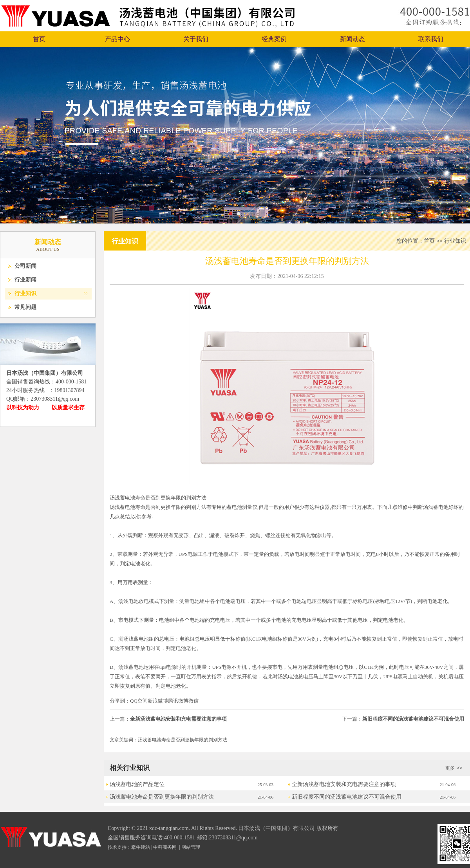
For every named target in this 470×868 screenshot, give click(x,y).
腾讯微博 (178, 701)
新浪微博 (158, 701)
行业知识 (25, 293)
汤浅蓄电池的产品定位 (137, 784)
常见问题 (25, 307)
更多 (455, 768)
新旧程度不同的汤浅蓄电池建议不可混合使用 (413, 719)
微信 (193, 701)
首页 (39, 39)
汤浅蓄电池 (122, 507)
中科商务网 (165, 847)
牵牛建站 (141, 847)
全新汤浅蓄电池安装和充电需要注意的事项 (178, 719)
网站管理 (191, 847)
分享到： (120, 701)
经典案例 (274, 39)
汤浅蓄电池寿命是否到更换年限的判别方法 (162, 797)
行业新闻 (25, 280)
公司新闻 (25, 266)
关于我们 (196, 39)
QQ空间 (139, 701)
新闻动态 (352, 39)
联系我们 (431, 39)
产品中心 (117, 39)
